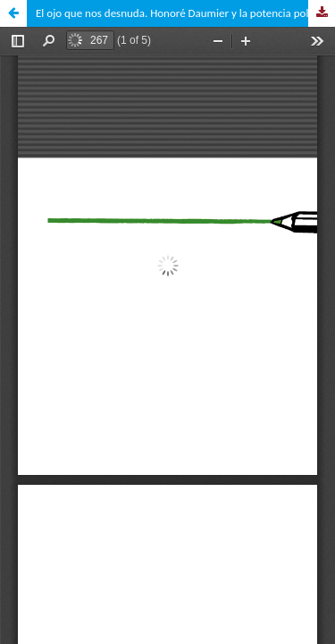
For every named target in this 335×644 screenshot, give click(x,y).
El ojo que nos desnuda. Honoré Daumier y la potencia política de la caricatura (185, 13)
